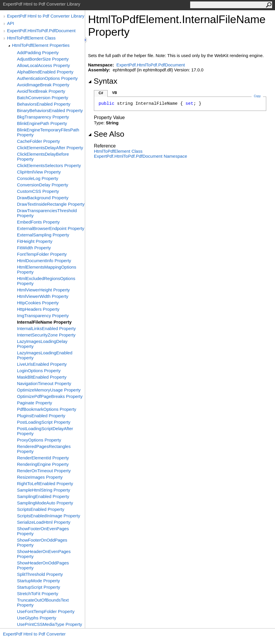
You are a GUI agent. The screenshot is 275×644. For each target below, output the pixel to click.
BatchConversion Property (43, 98)
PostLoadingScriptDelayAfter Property (45, 431)
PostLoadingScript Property (44, 422)
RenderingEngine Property (43, 464)
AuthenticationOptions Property (47, 78)
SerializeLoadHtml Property (44, 522)
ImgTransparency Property (43, 316)
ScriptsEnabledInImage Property (49, 516)
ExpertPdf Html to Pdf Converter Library (46, 16)
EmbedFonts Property (38, 222)
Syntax (103, 81)
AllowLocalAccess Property (43, 65)
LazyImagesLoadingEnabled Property (45, 355)
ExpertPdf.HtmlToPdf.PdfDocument (41, 31)
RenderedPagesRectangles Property (44, 449)
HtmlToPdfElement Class (31, 38)
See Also (106, 134)
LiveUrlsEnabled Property (42, 364)
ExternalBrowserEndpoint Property (51, 228)
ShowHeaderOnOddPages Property (43, 565)
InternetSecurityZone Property (46, 335)
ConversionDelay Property (43, 185)
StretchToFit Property (38, 594)
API (11, 23)
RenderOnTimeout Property (44, 471)
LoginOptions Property (39, 371)
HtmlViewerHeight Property (43, 290)
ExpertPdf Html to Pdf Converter (34, 634)
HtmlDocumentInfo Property (44, 261)
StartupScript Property (39, 587)
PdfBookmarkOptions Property (47, 409)
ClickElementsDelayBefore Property (43, 157)
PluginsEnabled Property (41, 416)
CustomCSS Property (38, 191)
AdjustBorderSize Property (43, 59)
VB (115, 93)
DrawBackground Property (43, 198)
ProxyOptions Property (39, 440)
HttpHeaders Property (38, 309)
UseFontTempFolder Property (46, 611)
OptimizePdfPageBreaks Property (50, 396)
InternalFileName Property (44, 322)
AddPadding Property (38, 53)
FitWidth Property (34, 248)
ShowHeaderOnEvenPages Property (44, 554)
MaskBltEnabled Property (42, 377)
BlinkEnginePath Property (42, 123)
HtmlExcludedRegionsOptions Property (46, 281)
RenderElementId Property (43, 458)
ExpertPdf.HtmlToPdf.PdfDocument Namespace (140, 156)
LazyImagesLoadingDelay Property (42, 344)
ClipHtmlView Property (39, 172)
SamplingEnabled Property (43, 496)
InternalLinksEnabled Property (46, 328)
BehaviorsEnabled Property (44, 104)
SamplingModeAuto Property (45, 503)
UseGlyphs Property (37, 618)
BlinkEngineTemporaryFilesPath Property (48, 132)
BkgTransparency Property (43, 117)
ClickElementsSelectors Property (49, 165)
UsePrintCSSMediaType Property (50, 624)
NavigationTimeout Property (44, 383)
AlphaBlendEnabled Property (45, 72)
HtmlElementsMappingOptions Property (47, 269)
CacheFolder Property (38, 141)
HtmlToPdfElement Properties (41, 45)
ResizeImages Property (40, 477)
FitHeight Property (35, 241)
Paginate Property (35, 403)
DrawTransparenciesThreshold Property (47, 213)
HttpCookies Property (38, 303)
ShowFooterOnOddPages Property (42, 542)
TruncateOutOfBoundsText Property (43, 602)
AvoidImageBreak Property (43, 85)
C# (101, 93)
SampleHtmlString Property (44, 490)
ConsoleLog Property (38, 178)
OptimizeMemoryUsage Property (49, 390)
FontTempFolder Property (42, 254)
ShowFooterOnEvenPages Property (43, 531)
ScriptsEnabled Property (41, 509)
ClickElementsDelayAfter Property (50, 148)
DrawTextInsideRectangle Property (51, 204)
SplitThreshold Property (40, 574)
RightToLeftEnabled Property (45, 484)
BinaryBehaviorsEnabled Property (50, 110)
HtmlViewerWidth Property (43, 296)
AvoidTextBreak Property (41, 91)
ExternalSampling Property (43, 235)
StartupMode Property (38, 581)
